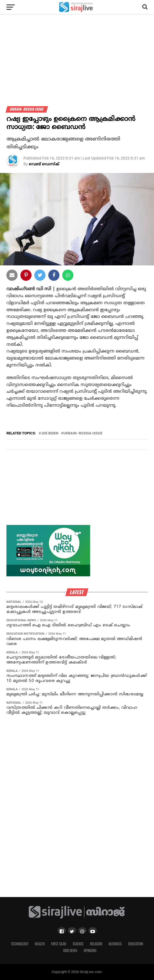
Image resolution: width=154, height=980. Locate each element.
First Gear (59, 944)
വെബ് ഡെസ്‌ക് (44, 164)
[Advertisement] (77, 67)
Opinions (90, 951)
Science (78, 944)
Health (40, 944)
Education (135, 944)
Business (115, 944)
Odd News (70, 951)
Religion (96, 944)
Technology (20, 944)
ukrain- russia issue (83, 433)
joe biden (50, 433)
